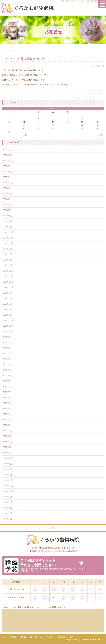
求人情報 (62, 637)
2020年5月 (7, 370)
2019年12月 (8, 387)
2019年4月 (7, 414)
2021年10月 (8, 326)
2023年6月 (7, 254)
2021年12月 (8, 320)
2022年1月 (7, 315)
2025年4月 (7, 172)
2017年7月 (7, 497)
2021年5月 (7, 348)
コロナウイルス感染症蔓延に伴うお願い (24, 59)
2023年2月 (7, 271)
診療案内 (14, 637)
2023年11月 (8, 238)
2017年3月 (7, 519)
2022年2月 (7, 309)
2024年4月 (7, 216)
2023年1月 (7, 276)
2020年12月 (8, 354)
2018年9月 (7, 453)
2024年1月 (7, 227)
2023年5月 (7, 260)
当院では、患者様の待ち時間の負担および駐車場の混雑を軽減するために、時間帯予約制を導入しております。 (52, 565)
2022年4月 (7, 298)
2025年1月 (7, 177)
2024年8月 (7, 199)
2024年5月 (7, 210)
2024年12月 (8, 183)
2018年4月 (7, 469)
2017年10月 (8, 491)
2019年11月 (8, 392)
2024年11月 (8, 188)
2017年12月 (8, 486)
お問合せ (72, 637)
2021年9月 (7, 331)
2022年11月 (8, 287)
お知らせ (101, 93)
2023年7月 (7, 249)
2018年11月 (8, 442)
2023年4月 (7, 265)
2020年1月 (7, 381)
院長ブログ (51, 637)
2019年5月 (7, 409)
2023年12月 (8, 232)
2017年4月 (7, 513)
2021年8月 (7, 337)
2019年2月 (7, 425)
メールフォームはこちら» (66, 551)
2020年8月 (7, 359)
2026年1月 (7, 150)
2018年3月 (7, 475)
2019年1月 (7, 431)
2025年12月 (8, 155)
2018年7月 (7, 458)
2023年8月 (7, 243)
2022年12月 (8, 282)
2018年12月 (8, 436)
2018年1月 (7, 480)
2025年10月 (8, 161)
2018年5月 (7, 464)
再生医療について (37, 637)
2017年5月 (7, 508)
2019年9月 (7, 398)
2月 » (102, 135)
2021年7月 (7, 343)
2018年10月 (8, 447)
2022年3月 (7, 304)
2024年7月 (7, 205)
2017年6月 (7, 502)
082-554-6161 (47, 551)
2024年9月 (7, 194)
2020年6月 (7, 365)
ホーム (5, 50)
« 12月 (24, 135)
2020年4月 (7, 376)
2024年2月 (7, 221)
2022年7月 (7, 293)
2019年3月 (7, 420)
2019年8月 (7, 403)
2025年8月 (7, 166)
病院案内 (24, 637)
